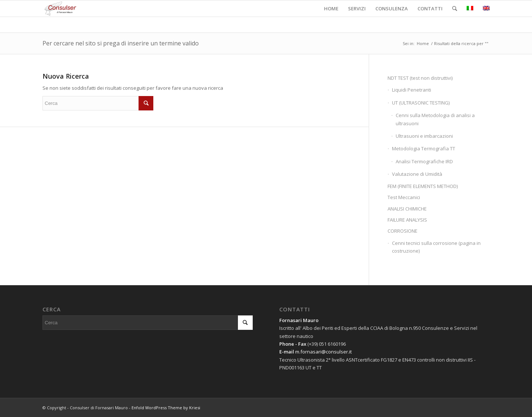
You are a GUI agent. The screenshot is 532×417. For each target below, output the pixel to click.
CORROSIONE (403, 231)
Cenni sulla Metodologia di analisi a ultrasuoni (435, 119)
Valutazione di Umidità (417, 174)
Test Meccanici (404, 197)
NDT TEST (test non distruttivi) (420, 78)
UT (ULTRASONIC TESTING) (421, 103)
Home (423, 43)
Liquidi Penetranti (412, 90)
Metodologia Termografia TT (424, 148)
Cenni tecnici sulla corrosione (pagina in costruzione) (436, 247)
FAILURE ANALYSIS (407, 220)
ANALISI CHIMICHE (407, 209)
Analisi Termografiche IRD (424, 161)
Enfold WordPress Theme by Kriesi (166, 408)
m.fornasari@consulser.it (323, 352)
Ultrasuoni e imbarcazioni (424, 136)
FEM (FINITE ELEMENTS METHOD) (423, 186)
